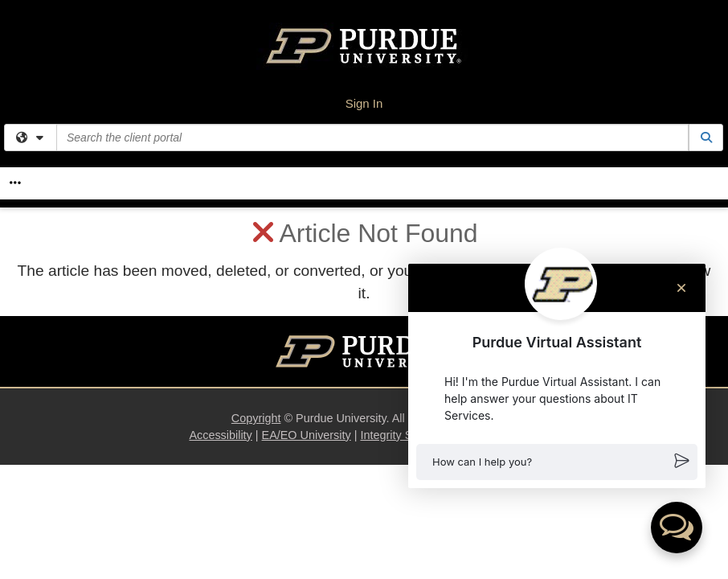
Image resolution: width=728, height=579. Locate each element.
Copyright (256, 418)
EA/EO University (307, 435)
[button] (557, 462)
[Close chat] (681, 288)
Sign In (364, 103)
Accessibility (220, 435)
